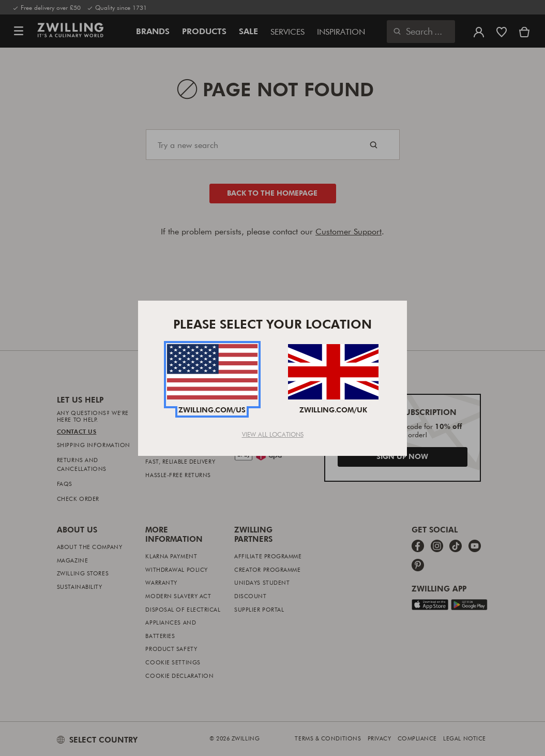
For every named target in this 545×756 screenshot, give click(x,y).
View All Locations (273, 434)
